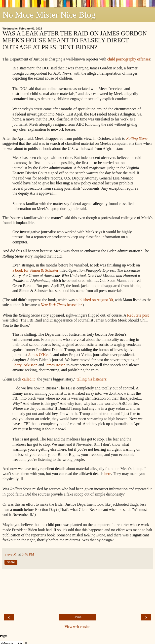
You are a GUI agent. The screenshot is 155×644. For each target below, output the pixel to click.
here (108, 474)
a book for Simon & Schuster (35, 270)
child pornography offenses (129, 59)
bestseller (61, 305)
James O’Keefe (40, 355)
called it (28, 379)
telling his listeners (91, 379)
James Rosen (55, 365)
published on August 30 (94, 300)
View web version (77, 627)
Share (11, 562)
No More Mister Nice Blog (49, 15)
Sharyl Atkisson (25, 365)
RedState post (138, 315)
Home (77, 617)
